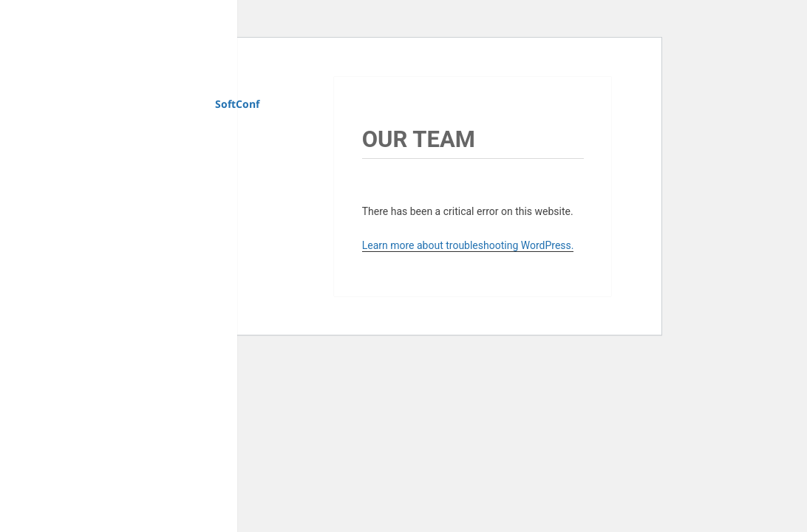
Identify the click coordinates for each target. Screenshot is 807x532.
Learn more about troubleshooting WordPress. (468, 245)
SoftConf (237, 104)
